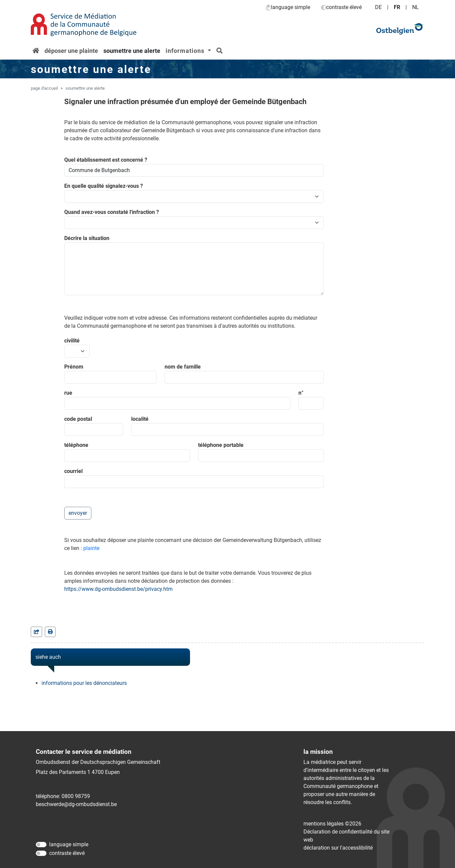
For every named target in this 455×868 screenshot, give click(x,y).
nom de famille (183, 367)
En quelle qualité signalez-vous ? (104, 186)
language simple (288, 7)
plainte (91, 548)
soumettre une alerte (132, 51)
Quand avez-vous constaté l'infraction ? (112, 212)
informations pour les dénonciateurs (84, 683)
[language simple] (41, 845)
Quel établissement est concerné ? (106, 160)
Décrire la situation (87, 238)
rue (68, 393)
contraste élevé (341, 7)
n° (301, 393)
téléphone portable (221, 445)
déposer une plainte (71, 51)
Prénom (74, 367)
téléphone (76, 445)
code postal (78, 419)
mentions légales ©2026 (332, 824)
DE (378, 7)
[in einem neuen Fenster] (50, 632)
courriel (73, 471)
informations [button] (186, 51)
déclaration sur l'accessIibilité (338, 848)
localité (140, 419)
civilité (72, 341)
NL (416, 7)
